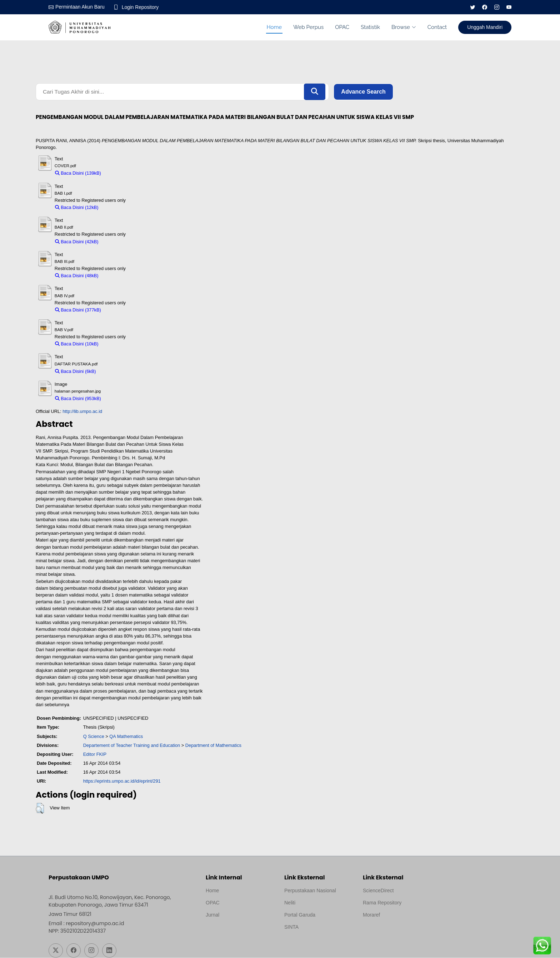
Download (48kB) (119, 276)
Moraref (371, 915)
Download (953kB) (123, 399)
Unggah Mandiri (485, 27)
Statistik (370, 27)
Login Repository (141, 7)
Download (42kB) (119, 242)
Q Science (94, 737)
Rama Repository (382, 903)
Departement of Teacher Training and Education (132, 746)
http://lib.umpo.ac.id (82, 412)
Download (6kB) (116, 372)
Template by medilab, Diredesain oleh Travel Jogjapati (231, 932)
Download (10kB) (119, 345)
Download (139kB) (123, 174)
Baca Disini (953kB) (78, 399)
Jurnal (212, 915)
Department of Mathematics (213, 746)
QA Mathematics (126, 737)
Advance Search (363, 92)
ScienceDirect (378, 891)
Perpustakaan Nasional (310, 891)
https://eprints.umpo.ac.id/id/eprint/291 (122, 782)
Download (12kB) (119, 208)
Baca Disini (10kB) (77, 345)
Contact (437, 27)
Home (274, 27)
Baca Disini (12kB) (77, 208)
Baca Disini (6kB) (76, 372)
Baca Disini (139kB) (78, 174)
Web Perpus (308, 27)
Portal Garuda (300, 915)
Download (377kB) (123, 310)
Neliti (290, 903)
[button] (40, 809)
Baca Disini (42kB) (77, 242)
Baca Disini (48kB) (77, 276)
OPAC (342, 27)
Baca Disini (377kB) (78, 310)
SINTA (291, 927)
